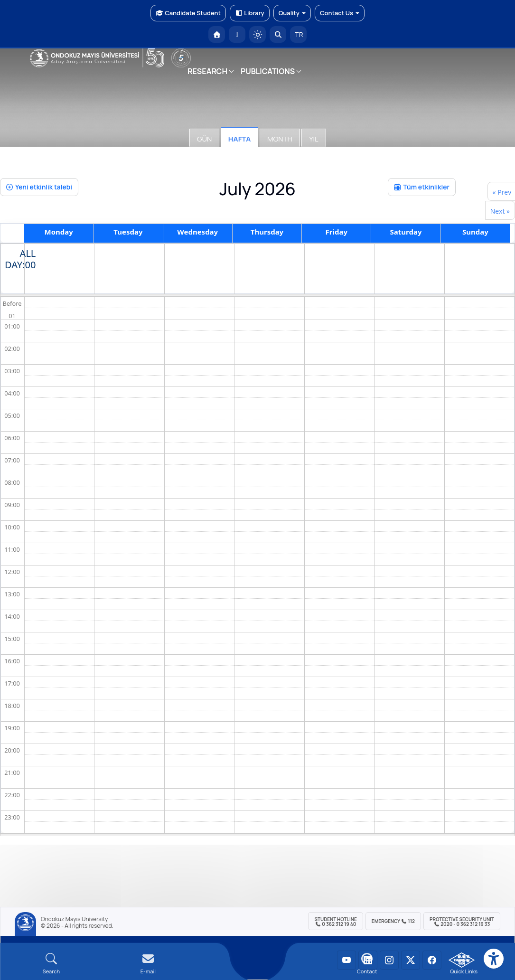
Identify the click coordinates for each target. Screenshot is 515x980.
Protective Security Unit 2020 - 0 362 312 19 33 (462, 922)
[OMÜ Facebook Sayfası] (432, 960)
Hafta (240, 139)
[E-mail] (148, 964)
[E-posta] (237, 34)
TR (299, 34)
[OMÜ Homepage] (217, 34)
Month (280, 139)
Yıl (314, 139)
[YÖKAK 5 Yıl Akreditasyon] (181, 58)
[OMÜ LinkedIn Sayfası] (368, 960)
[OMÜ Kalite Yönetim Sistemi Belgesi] (462, 960)
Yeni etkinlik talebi (39, 187)
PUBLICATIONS (268, 71)
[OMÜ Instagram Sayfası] (389, 960)
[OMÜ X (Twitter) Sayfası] (411, 960)
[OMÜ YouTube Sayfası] (346, 960)
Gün (204, 139)
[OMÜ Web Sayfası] (97, 58)
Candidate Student (188, 13)
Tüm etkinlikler (422, 187)
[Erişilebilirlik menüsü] (494, 959)
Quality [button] (292, 13)
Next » (500, 211)
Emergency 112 (393, 921)
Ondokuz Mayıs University (74, 919)
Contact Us (340, 13)
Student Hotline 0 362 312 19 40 (335, 922)
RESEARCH (207, 71)
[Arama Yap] (278, 34)
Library (250, 13)
